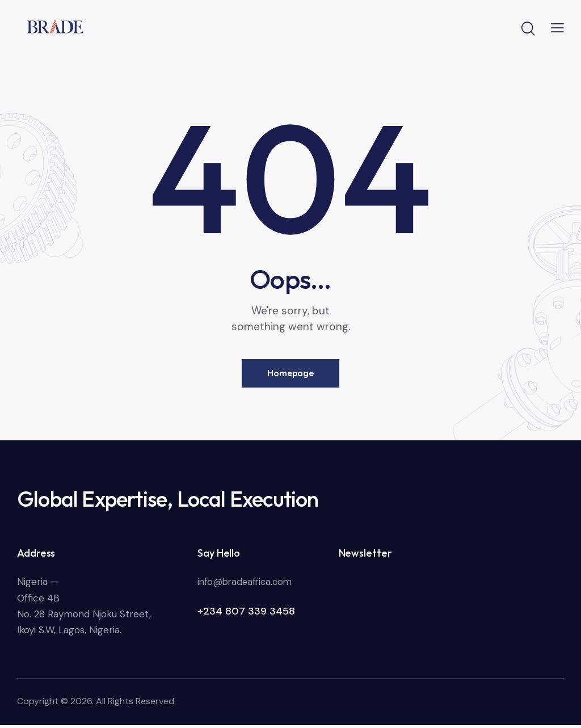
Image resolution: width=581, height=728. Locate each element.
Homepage (290, 375)
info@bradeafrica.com (247, 584)
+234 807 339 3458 (246, 614)
